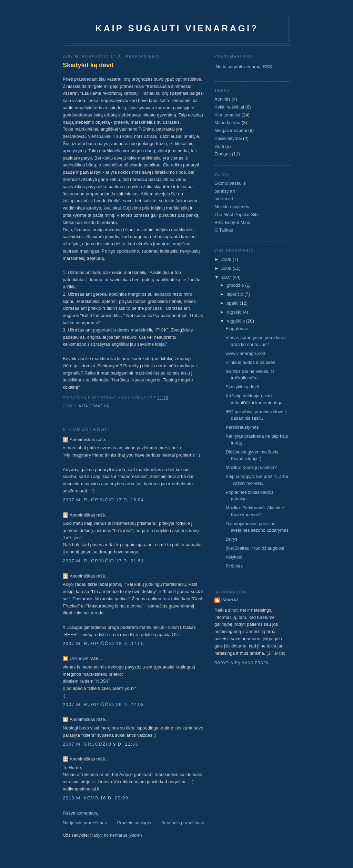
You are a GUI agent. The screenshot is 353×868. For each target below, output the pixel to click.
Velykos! (234, 557)
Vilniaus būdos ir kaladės (250, 362)
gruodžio (236, 285)
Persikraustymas (242, 427)
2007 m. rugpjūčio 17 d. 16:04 (103, 500)
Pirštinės (234, 566)
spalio (233, 303)
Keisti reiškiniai (229, 107)
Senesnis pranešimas (183, 823)
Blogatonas (237, 329)
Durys (231, 539)
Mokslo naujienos (232, 207)
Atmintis (222, 99)
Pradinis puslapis (134, 823)
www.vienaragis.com (246, 353)
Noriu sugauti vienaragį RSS (244, 67)
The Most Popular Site (237, 215)
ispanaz (230, 600)
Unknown (79, 658)
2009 (227, 259)
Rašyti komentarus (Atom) (116, 835)
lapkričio (236, 294)
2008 (227, 268)
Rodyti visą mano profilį (243, 663)
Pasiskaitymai (228, 138)
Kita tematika (94, 406)
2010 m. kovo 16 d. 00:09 (95, 798)
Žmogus (223, 154)
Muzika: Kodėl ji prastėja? (251, 467)
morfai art (224, 199)
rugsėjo (235, 312)
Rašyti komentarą (80, 813)
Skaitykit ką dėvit (88, 65)
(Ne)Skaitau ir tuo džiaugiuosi (255, 548)
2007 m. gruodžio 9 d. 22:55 (100, 744)
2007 (227, 277)
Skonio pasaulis (230, 183)
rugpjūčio (236, 321)
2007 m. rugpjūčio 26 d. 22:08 (103, 704)
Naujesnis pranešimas (85, 823)
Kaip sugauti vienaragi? (177, 28)
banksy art (225, 191)
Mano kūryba (227, 122)
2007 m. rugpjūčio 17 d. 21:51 (103, 561)
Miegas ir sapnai (231, 130)
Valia (219, 146)
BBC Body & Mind (232, 222)
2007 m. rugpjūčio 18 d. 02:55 (103, 644)
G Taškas (224, 230)
